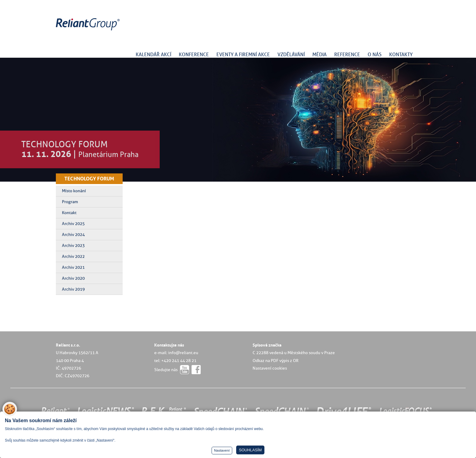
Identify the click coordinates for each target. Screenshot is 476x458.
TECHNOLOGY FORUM (89, 179)
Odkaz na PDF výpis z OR (275, 361)
